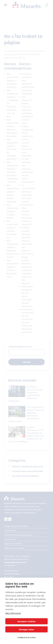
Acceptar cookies (26, 621)
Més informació (13, 613)
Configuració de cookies (26, 637)
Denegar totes (26, 629)
